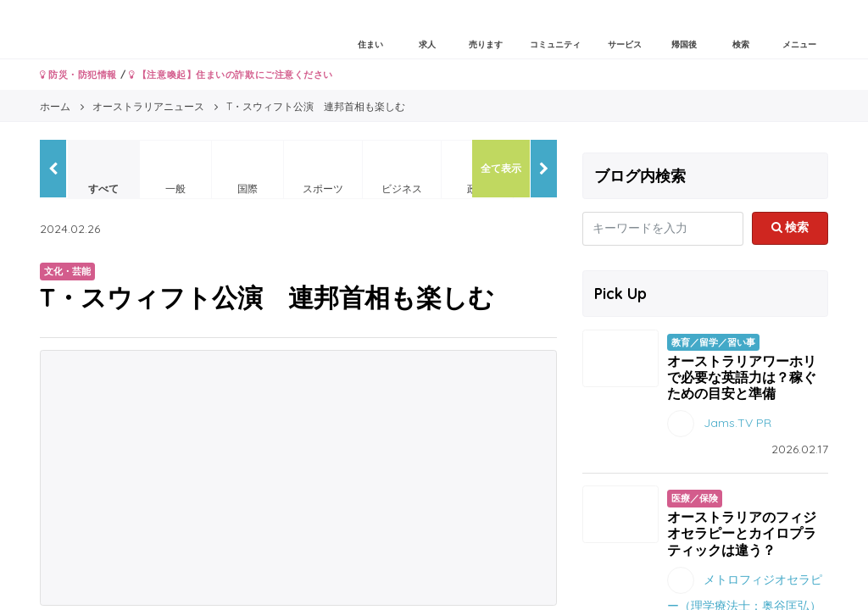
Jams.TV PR (737, 423)
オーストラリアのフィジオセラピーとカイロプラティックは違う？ (742, 533)
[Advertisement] (298, 478)
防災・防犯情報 (78, 75)
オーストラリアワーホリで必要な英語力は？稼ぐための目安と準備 (742, 377)
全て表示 (501, 168)
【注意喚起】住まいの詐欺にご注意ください (231, 75)
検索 (790, 227)
